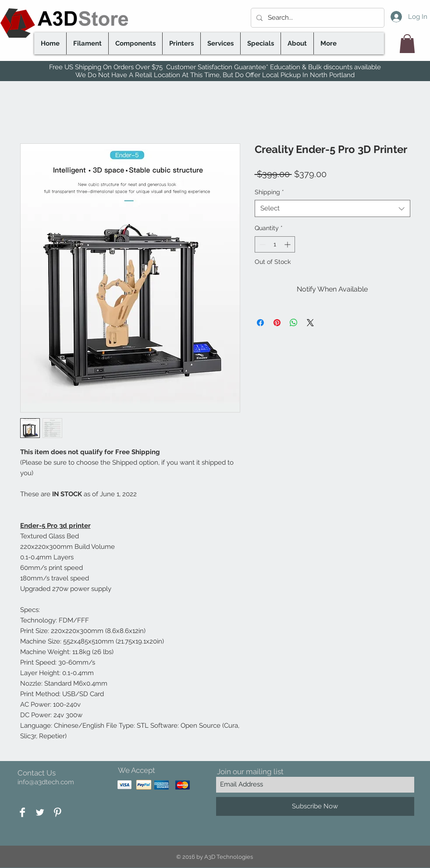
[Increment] (288, 244)
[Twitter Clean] (40, 812)
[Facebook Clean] (22, 812)
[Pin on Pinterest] (277, 323)
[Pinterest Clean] (57, 812)
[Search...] (317, 18)
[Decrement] (261, 244)
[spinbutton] (275, 244)
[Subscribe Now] (315, 806)
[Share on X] (310, 323)
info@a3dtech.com (46, 782)
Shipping (269, 192)
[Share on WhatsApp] (294, 323)
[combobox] (332, 208)
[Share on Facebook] (260, 323)
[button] (407, 44)
